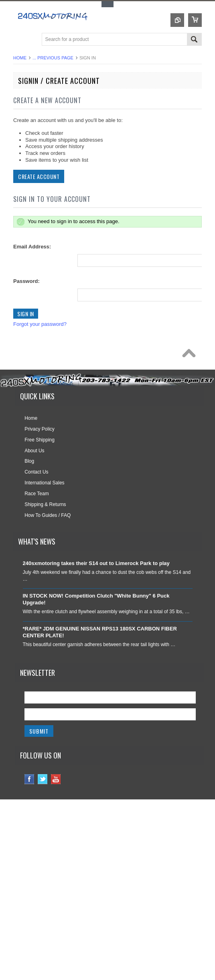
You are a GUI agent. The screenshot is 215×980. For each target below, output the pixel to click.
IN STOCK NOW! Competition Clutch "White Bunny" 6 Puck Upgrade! (96, 599)
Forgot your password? (40, 324)
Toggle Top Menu (107, 4)
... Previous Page (53, 58)
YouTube (56, 779)
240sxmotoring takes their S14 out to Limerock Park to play (96, 563)
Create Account (39, 176)
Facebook (29, 779)
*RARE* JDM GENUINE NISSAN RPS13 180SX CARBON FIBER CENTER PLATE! (100, 632)
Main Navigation (20, 40)
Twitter (43, 779)
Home (20, 58)
